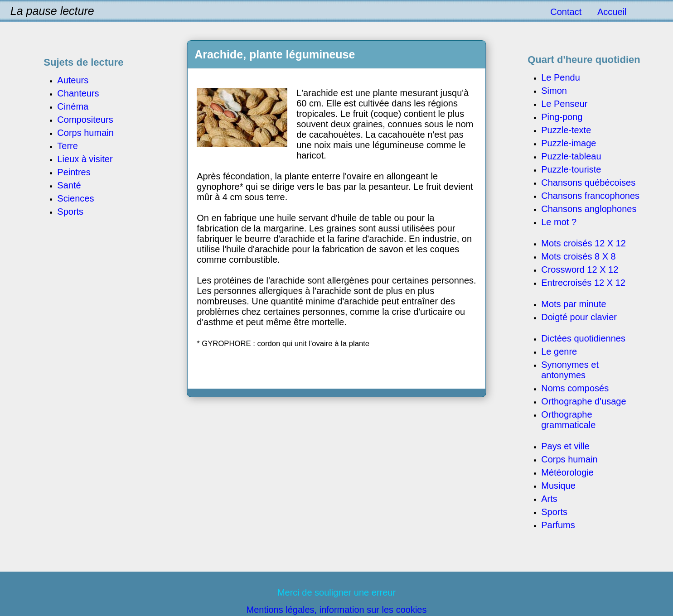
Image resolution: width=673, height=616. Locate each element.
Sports (554, 512)
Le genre (559, 351)
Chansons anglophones (589, 209)
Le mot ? (559, 222)
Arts (549, 499)
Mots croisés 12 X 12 (583, 243)
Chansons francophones (590, 196)
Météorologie (567, 472)
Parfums (558, 525)
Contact (566, 12)
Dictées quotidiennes (583, 338)
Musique (558, 486)
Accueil (612, 12)
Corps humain (569, 459)
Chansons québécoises (588, 183)
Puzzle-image (569, 143)
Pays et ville (565, 446)
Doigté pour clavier (579, 317)
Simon (554, 91)
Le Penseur (564, 104)
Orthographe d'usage (583, 401)
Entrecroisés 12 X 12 (583, 283)
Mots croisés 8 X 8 (579, 256)
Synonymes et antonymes (570, 370)
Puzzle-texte (566, 130)
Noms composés (575, 388)
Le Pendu (561, 77)
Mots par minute (574, 304)
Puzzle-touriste (571, 169)
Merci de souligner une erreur (336, 592)
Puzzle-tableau (571, 156)
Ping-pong (562, 117)
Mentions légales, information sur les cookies (337, 610)
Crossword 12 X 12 (580, 269)
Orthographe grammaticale (568, 420)
